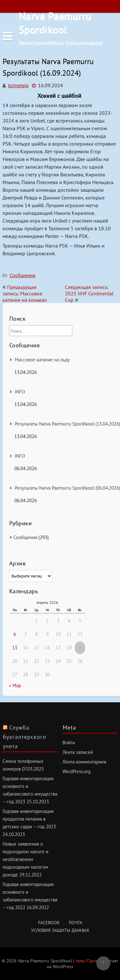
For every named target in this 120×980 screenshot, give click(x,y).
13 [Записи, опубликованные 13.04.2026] (15, 648)
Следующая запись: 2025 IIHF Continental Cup (89, 293)
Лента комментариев (84, 762)
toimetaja (18, 85)
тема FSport (88, 961)
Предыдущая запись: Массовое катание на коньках (25, 293)
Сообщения (23, 275)
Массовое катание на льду (42, 360)
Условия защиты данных (60, 930)
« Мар (15, 685)
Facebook (49, 923)
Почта (76, 923)
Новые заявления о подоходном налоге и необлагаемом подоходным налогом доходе (25, 859)
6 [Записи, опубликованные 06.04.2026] (15, 634)
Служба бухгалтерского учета (25, 737)
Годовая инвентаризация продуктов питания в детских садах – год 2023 (29, 819)
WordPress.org (76, 771)
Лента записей (78, 752)
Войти (69, 743)
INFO (20, 392)
